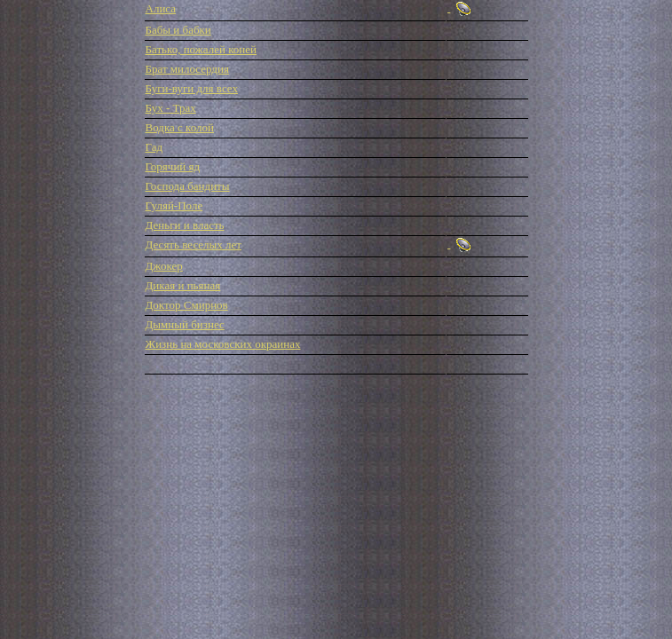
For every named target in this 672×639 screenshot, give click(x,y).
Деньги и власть (185, 225)
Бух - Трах (171, 108)
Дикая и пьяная (183, 285)
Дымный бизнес (185, 324)
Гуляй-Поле (174, 205)
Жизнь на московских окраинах (223, 344)
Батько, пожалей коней (201, 49)
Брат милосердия (187, 69)
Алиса (161, 8)
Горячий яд (173, 166)
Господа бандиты (188, 186)
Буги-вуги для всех (192, 88)
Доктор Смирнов (187, 305)
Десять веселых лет (194, 245)
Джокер (164, 266)
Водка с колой (180, 127)
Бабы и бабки (178, 30)
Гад (154, 147)
